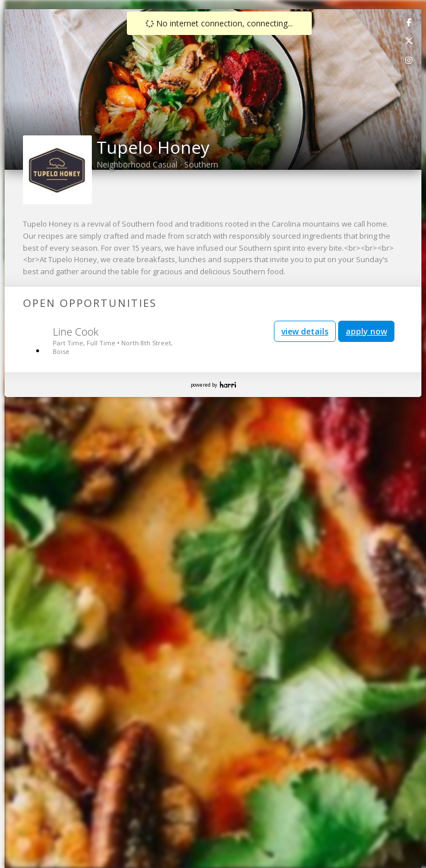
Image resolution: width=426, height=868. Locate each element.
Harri (228, 385)
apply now (366, 331)
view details (305, 331)
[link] (409, 22)
